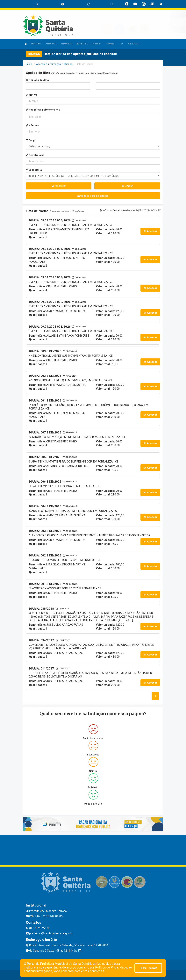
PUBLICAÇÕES (134, 44)
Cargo (31, 140)
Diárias (68, 64)
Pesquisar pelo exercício (43, 110)
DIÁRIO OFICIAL (83, 44)
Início (29, 64)
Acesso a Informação (49, 64)
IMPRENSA (97, 44)
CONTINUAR (148, 968)
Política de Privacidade (111, 967)
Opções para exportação (93, 196)
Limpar (127, 186)
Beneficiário (35, 155)
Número (32, 125)
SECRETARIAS (67, 44)
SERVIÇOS (111, 44)
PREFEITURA (51, 44)
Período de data (37, 80)
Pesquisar (59, 186)
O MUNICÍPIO (36, 44)
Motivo (32, 95)
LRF (122, 44)
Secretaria (34, 170)
